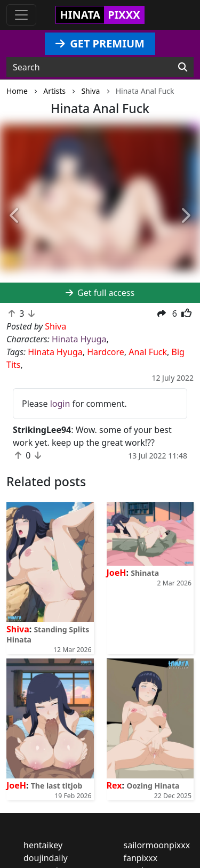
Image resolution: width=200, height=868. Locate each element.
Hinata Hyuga (79, 339)
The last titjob (57, 786)
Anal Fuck (148, 352)
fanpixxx (141, 858)
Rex (114, 785)
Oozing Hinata (153, 786)
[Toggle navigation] (21, 15)
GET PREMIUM (100, 43)
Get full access (100, 293)
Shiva (18, 629)
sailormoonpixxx (157, 845)
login (60, 404)
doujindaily (46, 858)
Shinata (145, 573)
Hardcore (106, 352)
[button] (15, 216)
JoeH (117, 573)
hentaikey (43, 845)
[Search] (183, 67)
